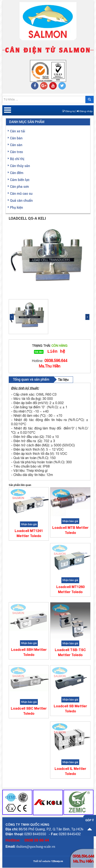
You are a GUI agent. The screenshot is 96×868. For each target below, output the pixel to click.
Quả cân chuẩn (21, 200)
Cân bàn (16, 138)
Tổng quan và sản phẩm (31, 380)
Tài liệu (63, 380)
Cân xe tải (18, 131)
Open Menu (7, 110)
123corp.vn (57, 862)
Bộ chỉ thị (17, 159)
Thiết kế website (42, 862)
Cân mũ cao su (21, 193)
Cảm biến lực (20, 180)
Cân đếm (17, 173)
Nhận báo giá (29, 525)
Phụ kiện (16, 207)
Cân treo (16, 152)
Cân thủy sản (20, 166)
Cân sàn (16, 145)
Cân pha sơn (19, 186)
